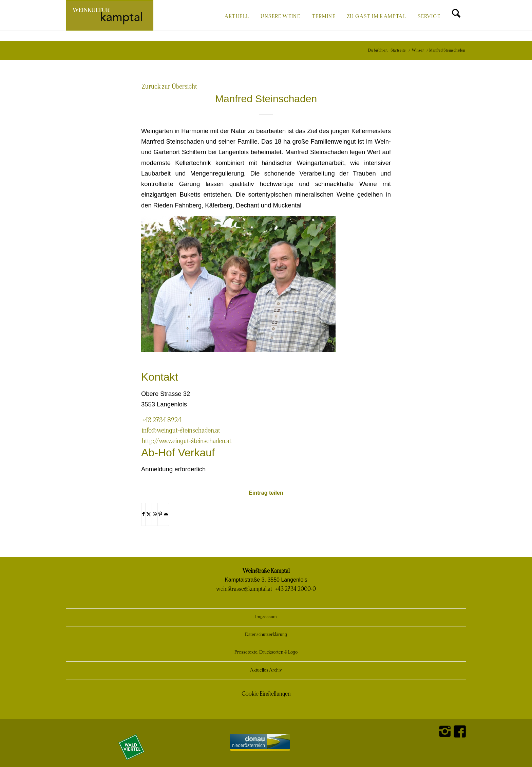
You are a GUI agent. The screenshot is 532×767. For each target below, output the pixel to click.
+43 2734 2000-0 (296, 589)
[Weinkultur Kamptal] (110, 15)
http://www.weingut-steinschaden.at (187, 441)
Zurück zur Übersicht (169, 87)
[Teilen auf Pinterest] (160, 514)
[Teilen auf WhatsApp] (155, 514)
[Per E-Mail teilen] (166, 514)
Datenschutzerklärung (266, 635)
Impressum (266, 617)
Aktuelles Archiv (266, 670)
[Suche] (456, 16)
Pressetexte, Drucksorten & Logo (266, 652)
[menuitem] (237, 16)
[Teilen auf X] (149, 514)
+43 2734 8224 (161, 420)
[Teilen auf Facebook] (143, 514)
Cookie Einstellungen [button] (266, 694)
